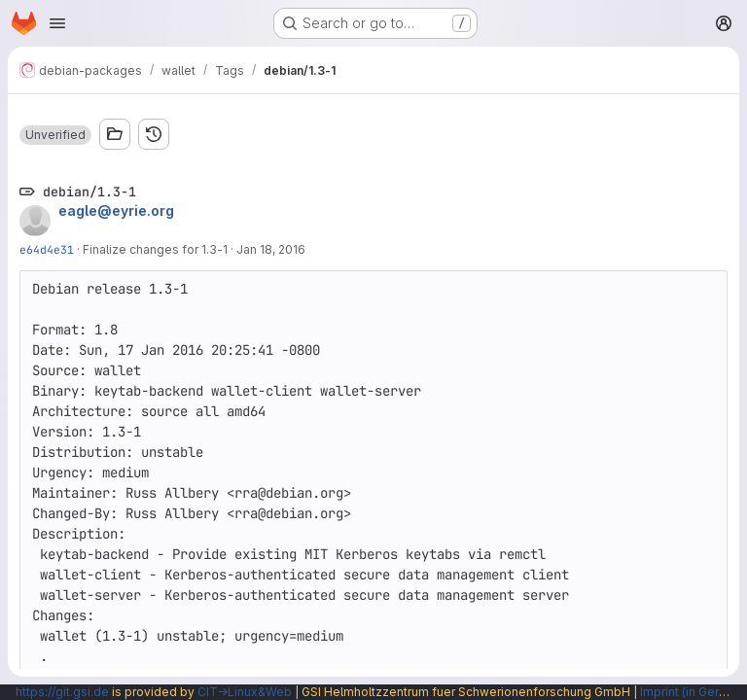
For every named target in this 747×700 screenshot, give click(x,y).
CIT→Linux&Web (245, 692)
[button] (55, 135)
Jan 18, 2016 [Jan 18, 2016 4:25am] (271, 249)
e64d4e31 (47, 249)
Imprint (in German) (694, 692)
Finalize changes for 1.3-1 (155, 249)
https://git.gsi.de (62, 692)
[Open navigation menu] (57, 23)
